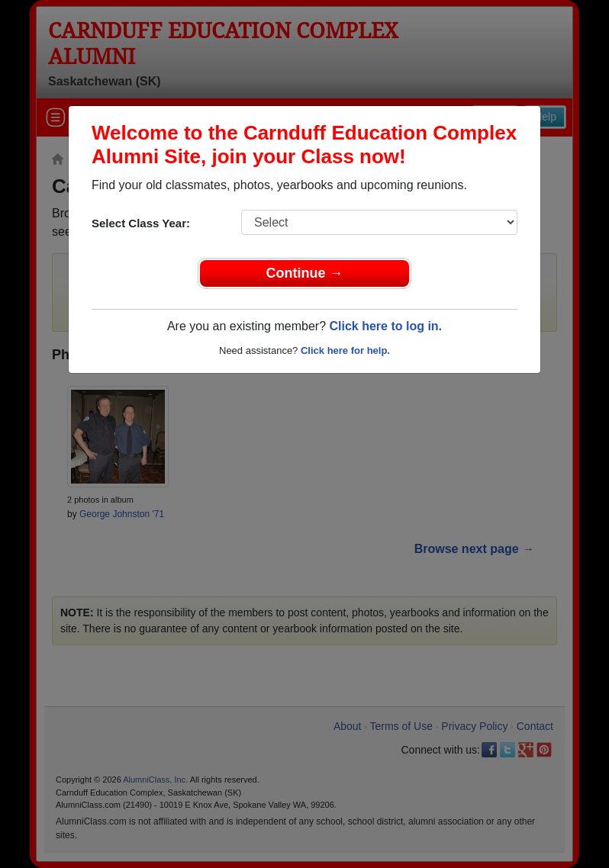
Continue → (305, 273)
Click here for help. (345, 350)
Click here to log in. (385, 326)
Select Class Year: (141, 223)
